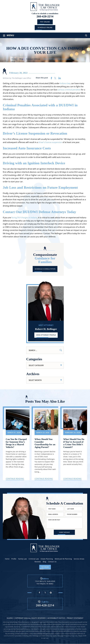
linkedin (60, 78)
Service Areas (79, 559)
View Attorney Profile (46, 335)
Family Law (22, 559)
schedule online (45, 27)
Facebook (39, 593)
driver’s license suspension (50, 142)
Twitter (45, 593)
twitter (55, 78)
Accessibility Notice (56, 618)
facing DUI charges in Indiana (24, 218)
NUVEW (10, 618)
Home (7, 559)
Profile (14, 559)
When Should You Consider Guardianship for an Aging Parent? (45, 443)
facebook (52, 78)
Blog (44, 562)
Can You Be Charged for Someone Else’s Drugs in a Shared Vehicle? (16, 443)
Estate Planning (47, 559)
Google (51, 593)
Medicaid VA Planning (63, 559)
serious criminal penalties (69, 90)
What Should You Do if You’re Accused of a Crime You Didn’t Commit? (74, 443)
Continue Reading (15, 479)
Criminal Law (34, 559)
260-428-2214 (45, 16)
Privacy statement (75, 618)
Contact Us (52, 562)
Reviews (38, 562)
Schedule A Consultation (45, 269)
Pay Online (45, 22)
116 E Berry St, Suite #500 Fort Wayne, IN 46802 (45, 582)
